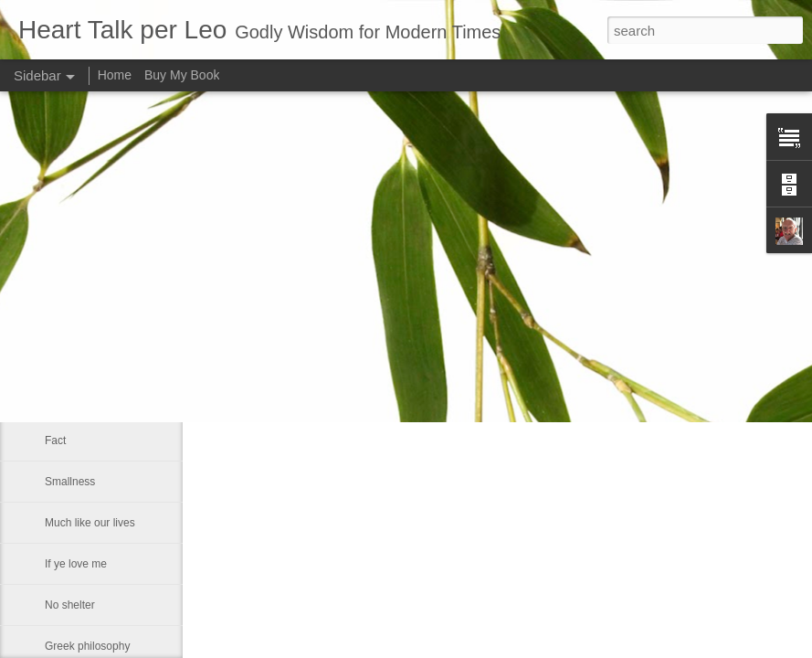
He (52, 399)
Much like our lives (90, 523)
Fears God (71, 317)
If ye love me (76, 564)
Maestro (64, 358)
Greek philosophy (87, 646)
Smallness (70, 482)
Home (115, 75)
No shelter (70, 605)
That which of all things (100, 276)
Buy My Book (182, 75)
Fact (55, 440)
